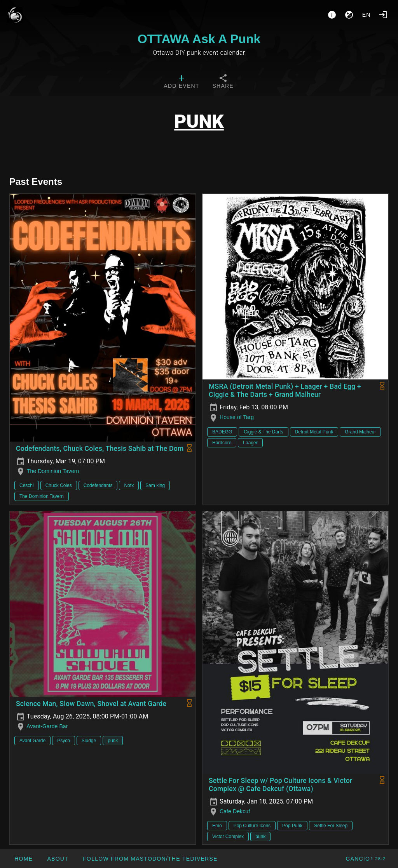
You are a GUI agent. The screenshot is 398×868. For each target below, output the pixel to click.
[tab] (181, 82)
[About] (332, 15)
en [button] (367, 15)
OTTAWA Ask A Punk (199, 39)
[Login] (383, 15)
